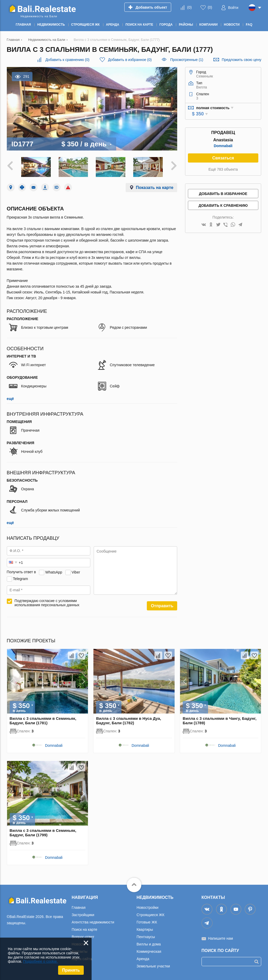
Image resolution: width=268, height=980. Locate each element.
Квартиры (145, 929)
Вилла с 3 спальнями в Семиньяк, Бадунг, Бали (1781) (43, 721)
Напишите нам (220, 938)
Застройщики (83, 915)
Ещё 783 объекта (223, 169)
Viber (76, 572)
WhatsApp (54, 572)
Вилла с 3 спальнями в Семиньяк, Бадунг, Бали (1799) (43, 833)
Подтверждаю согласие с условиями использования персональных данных (47, 603)
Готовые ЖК (147, 922)
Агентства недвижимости (93, 922)
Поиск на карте (85, 929)
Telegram (20, 578)
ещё (10, 399)
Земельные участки (153, 966)
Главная (79, 907)
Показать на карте (155, 188)
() (189, 7)
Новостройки (148, 907)
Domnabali (223, 146)
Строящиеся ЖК (150, 915)
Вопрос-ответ (83, 937)
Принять (71, 970)
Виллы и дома (149, 944)
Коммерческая (149, 951)
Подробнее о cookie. (40, 961)
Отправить (162, 606)
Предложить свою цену (241, 60)
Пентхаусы (146, 937)
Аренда (143, 959)
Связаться (223, 158)
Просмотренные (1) (187, 60)
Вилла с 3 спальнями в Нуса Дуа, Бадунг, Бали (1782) (129, 721)
